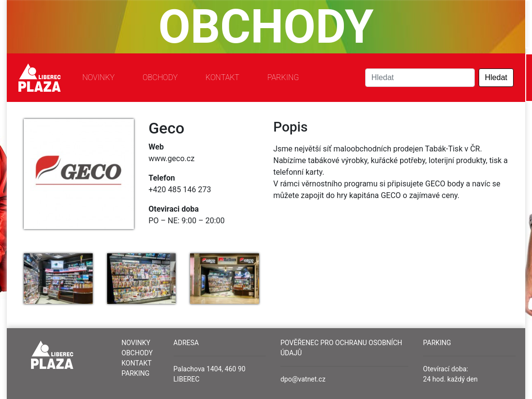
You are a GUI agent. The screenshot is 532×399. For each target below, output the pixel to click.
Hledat (496, 77)
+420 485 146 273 (180, 190)
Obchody (160, 77)
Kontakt (223, 77)
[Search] (420, 78)
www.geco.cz (171, 158)
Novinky (99, 77)
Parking (283, 77)
